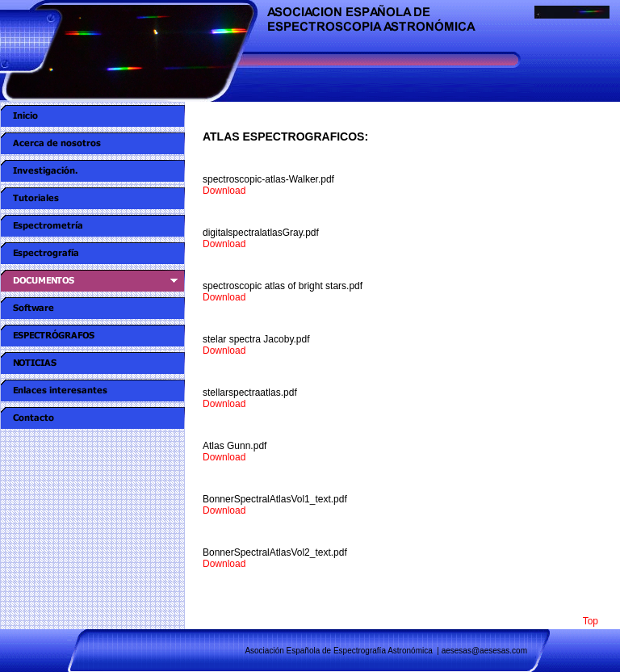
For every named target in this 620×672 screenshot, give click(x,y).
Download (224, 191)
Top (591, 621)
